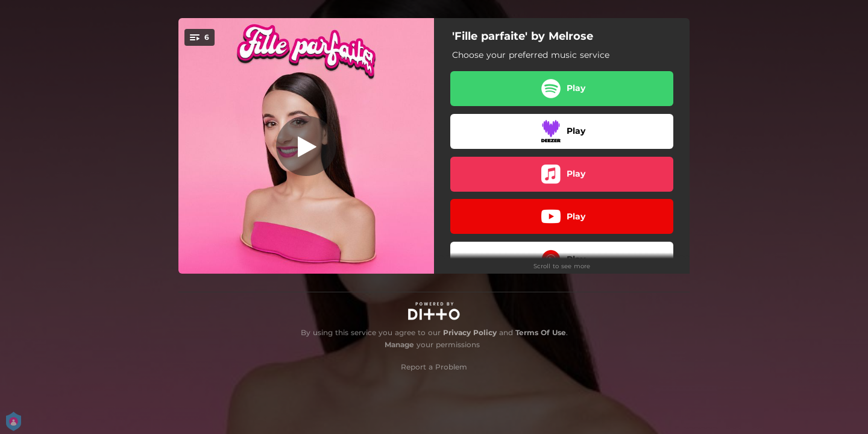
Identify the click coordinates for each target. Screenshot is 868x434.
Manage (399, 344)
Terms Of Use (541, 332)
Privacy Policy (470, 332)
